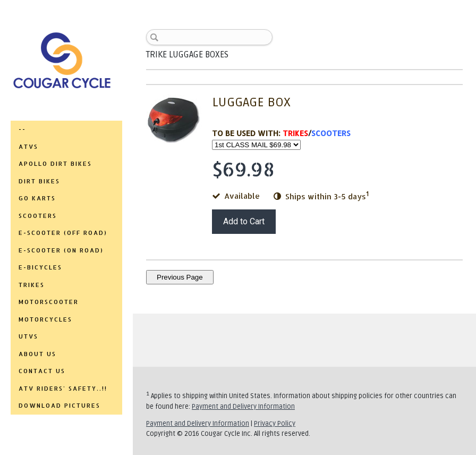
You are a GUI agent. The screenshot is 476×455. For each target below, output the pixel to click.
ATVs (28, 147)
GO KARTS (37, 198)
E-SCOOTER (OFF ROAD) (63, 233)
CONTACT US (42, 371)
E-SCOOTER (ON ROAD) (61, 250)
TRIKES (32, 285)
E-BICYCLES (40, 267)
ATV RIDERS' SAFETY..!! (63, 389)
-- (22, 129)
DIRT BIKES (39, 181)
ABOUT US (37, 354)
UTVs (28, 336)
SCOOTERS (38, 216)
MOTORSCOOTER (49, 302)
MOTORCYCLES (45, 319)
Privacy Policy (275, 424)
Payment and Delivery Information (243, 407)
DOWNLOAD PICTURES (59, 406)
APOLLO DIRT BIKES (55, 164)
